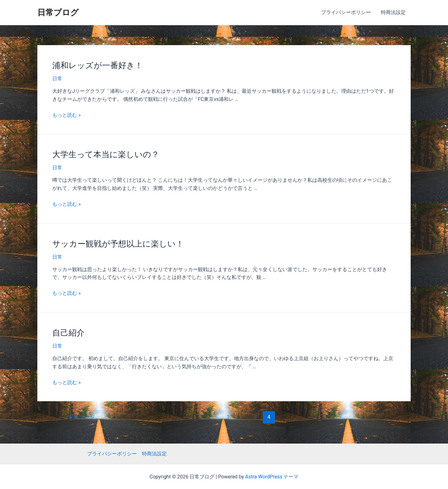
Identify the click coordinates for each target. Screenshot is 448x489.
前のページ (78, 417)
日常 (57, 79)
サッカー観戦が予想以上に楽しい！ (118, 244)
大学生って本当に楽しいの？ (106, 154)
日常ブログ (58, 12)
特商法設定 (393, 12)
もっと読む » (66, 115)
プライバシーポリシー (346, 12)
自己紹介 (68, 333)
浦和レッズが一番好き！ (98, 65)
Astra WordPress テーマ (272, 477)
